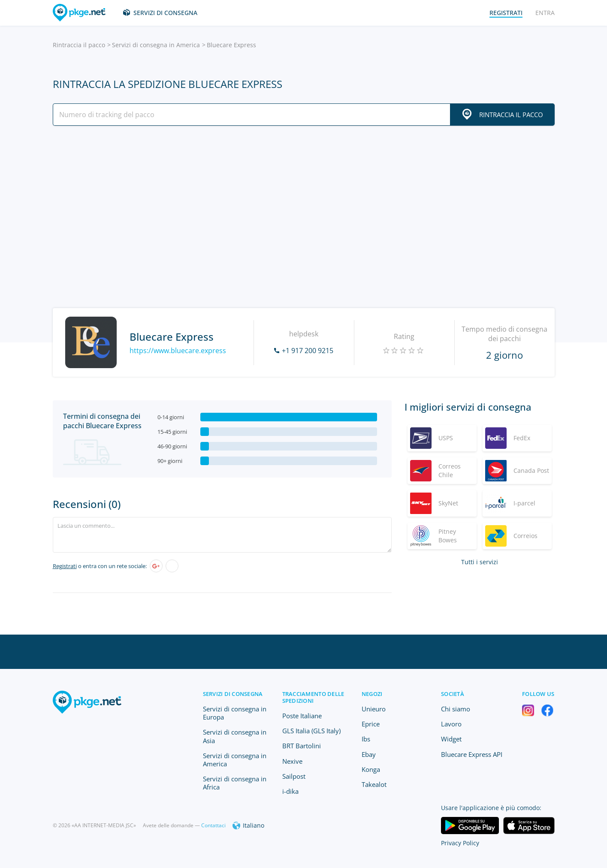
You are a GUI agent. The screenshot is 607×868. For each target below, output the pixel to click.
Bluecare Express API (472, 754)
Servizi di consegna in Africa (235, 783)
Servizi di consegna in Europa (235, 713)
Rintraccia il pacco (79, 45)
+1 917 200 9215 (308, 351)
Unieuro (374, 709)
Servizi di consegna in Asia (235, 736)
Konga (371, 769)
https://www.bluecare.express (178, 351)
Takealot (374, 784)
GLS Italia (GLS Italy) (311, 731)
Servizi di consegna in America (156, 45)
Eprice (371, 724)
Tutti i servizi (480, 562)
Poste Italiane (302, 716)
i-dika (290, 791)
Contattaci (213, 825)
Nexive (292, 761)
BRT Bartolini (302, 746)
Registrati (65, 566)
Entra (545, 13)
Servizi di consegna (165, 13)
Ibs (366, 739)
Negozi (372, 694)
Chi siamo (456, 709)
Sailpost (294, 776)
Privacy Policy (460, 843)
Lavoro (451, 724)
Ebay (369, 754)
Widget (451, 739)
